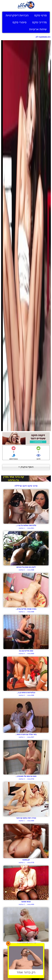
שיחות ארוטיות (38, 29)
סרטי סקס (40, 15)
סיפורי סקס (19, 22)
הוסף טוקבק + (26, 467)
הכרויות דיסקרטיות (17, 15)
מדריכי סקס (39, 22)
